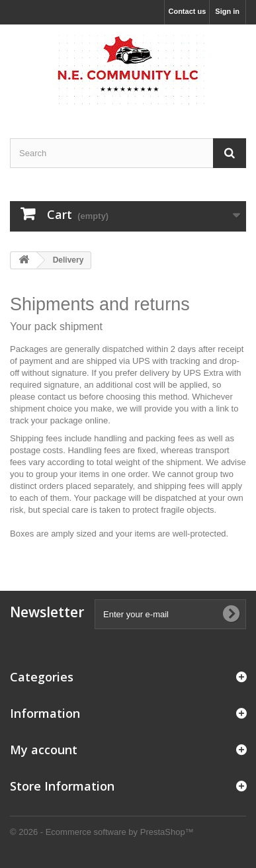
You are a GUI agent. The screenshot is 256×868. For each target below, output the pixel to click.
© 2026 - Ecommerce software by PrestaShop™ (102, 832)
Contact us (187, 11)
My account (44, 750)
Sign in (227, 11)
